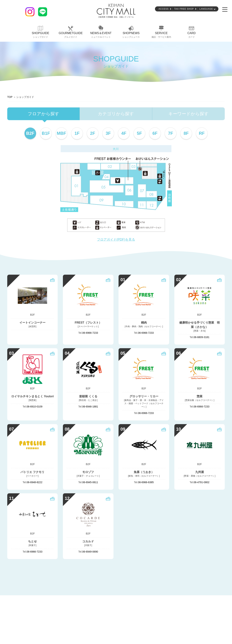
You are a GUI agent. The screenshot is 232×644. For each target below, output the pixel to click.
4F (124, 134)
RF (202, 134)
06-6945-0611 (90, 483)
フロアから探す (43, 114)
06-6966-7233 (90, 333)
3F (108, 134)
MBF (61, 134)
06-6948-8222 (35, 483)
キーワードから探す (188, 114)
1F (77, 134)
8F (186, 134)
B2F (30, 134)
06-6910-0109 (35, 407)
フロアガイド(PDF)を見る (116, 240)
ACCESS (164, 9)
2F (93, 134)
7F (171, 134)
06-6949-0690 (90, 552)
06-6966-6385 (146, 483)
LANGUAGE (206, 9)
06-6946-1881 (90, 407)
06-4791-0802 (201, 483)
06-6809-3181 (201, 337)
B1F (46, 134)
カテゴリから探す (116, 114)
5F (139, 134)
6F (155, 134)
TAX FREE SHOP (184, 9)
